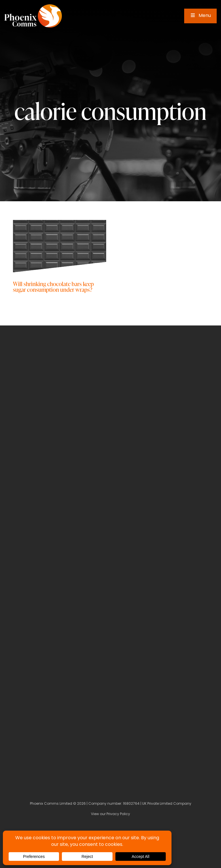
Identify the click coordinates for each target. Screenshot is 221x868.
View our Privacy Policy (110, 814)
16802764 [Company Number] (131, 804)
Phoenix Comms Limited (51, 804)
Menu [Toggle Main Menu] (200, 16)
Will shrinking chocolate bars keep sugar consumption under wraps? (53, 287)
